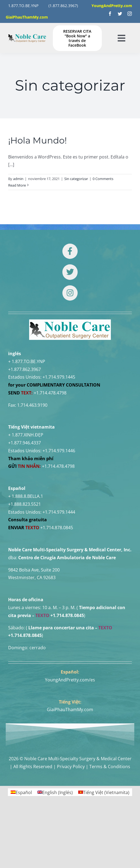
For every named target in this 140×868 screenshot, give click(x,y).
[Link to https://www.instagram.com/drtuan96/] (70, 293)
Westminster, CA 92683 (32, 577)
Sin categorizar (76, 179)
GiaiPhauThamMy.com (70, 710)
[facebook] (110, 14)
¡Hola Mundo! (37, 140)
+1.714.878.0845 (57, 528)
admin (18, 179)
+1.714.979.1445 (59, 377)
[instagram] (130, 14)
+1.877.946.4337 (25, 443)
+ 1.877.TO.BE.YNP (27, 361)
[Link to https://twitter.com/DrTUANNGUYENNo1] (70, 272)
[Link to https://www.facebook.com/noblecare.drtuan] (70, 251)
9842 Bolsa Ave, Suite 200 (34, 570)
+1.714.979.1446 (59, 451)
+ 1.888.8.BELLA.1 (26, 496)
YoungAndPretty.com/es (70, 680)
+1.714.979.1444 (59, 512)
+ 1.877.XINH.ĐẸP (26, 435)
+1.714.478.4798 (50, 393)
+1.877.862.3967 (25, 369)
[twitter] (120, 14)
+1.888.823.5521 (25, 504)
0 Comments (103, 179)
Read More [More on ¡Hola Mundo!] (17, 185)
